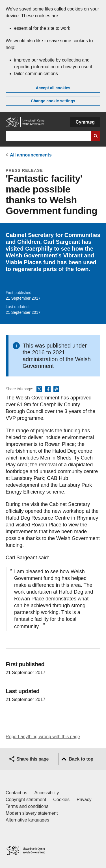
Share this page (33, 759)
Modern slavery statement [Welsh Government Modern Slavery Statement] (32, 813)
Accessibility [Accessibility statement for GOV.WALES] (46, 793)
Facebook (48, 389)
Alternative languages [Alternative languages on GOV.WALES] (27, 820)
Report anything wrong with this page (43, 737)
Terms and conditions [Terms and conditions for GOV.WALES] (27, 806)
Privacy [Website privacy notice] (84, 800)
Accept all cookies (53, 88)
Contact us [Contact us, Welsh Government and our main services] (16, 793)
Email (56, 389)
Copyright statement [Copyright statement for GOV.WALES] (26, 800)
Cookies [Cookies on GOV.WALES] (61, 800)
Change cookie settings (53, 101)
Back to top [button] (81, 759)
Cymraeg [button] (85, 122)
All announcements (31, 155)
